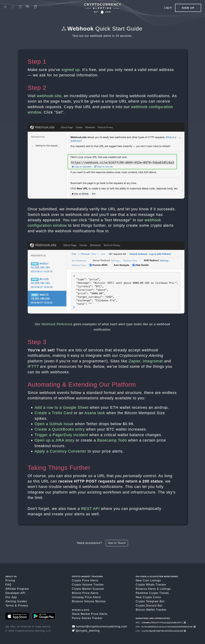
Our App (11, 597)
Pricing (10, 580)
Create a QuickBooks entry (60, 429)
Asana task (95, 413)
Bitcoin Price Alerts (85, 593)
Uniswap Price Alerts (86, 597)
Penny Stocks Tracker (87, 618)
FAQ (8, 585)
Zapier (134, 361)
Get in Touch (117, 543)
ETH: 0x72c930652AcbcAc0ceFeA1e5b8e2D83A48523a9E (166, 627)
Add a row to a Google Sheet (62, 407)
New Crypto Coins (148, 597)
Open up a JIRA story (55, 440)
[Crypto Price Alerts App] (103, 9)
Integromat (153, 361)
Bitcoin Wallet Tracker (151, 610)
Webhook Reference (57, 324)
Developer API (15, 593)
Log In (168, 8)
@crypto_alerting (86, 631)
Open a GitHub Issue (54, 424)
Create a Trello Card (54, 413)
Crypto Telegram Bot (150, 601)
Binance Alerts (146, 589)
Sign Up (188, 8)
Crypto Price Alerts (85, 580)
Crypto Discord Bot (149, 606)
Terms (10, 606)
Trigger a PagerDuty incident (61, 435)
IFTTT (33, 366)
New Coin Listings (148, 580)
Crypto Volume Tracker (88, 585)
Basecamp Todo (112, 440)
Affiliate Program (17, 589)
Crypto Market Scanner (88, 589)
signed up (71, 70)
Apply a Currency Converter (61, 451)
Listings (165, 589)
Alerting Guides (16, 601)
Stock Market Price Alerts (90, 614)
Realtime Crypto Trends (152, 593)
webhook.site (49, 96)
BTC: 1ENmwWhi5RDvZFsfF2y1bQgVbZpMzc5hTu (161, 622)
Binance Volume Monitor (89, 601)
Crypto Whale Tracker (151, 585)
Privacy (23, 606)
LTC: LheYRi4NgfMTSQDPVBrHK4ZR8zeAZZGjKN (161, 631)
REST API (90, 509)
